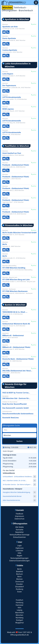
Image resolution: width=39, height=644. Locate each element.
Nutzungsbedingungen (20, 558)
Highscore (19, 548)
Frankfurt (20, 600)
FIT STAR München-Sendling (14, 268)
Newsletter (19, 532)
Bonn (20, 577)
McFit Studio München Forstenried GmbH (19, 233)
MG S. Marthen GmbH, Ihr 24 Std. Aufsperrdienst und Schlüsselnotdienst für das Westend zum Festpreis (17, 481)
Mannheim (19, 613)
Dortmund (19, 582)
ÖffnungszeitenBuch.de (19, 635)
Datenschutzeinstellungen (19, 561)
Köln (20, 608)
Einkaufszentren (19, 537)
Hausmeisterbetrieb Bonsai (12, 496)
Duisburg (19, 589)
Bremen (20, 579)
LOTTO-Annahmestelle (12, 97)
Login (20, 546)
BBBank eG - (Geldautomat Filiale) (16, 347)
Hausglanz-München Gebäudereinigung (16, 492)
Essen (19, 592)
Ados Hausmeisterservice (11, 500)
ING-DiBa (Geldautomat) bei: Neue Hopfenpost (17, 371)
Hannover (20, 605)
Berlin (19, 569)
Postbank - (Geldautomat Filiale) (16, 165)
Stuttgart (19, 620)
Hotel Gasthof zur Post (12, 153)
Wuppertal (19, 623)
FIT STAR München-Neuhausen (15, 291)
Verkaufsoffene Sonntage (19, 535)
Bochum (19, 574)
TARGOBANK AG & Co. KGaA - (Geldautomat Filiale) (14, 312)
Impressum (20, 516)
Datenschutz (20, 519)
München (19, 615)
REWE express (8, 109)
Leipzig (19, 610)
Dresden (19, 584)
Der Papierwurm (9, 85)
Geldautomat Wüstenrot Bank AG (16, 324)
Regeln (20, 556)
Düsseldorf (20, 587)
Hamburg (20, 603)
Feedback (19, 514)
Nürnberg (20, 618)
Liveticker (19, 551)
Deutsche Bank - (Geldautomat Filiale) (18, 359)
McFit (5, 244)
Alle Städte (20, 527)
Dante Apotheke (9, 38)
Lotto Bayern (8, 74)
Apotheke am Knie (10, 27)
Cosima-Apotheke (10, 50)
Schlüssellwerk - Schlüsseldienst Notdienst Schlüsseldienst (17, 477)
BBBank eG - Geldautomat (13, 335)
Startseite (20, 530)
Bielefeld (19, 572)
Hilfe (19, 553)
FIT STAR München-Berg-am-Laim (16, 280)
